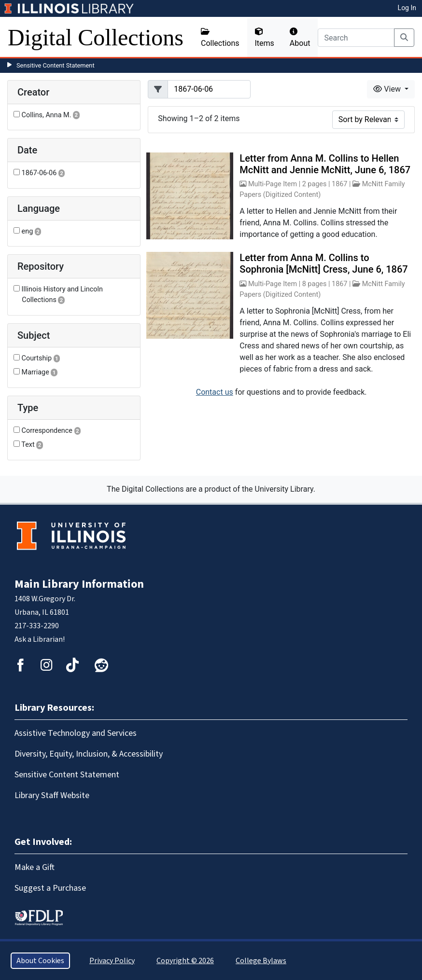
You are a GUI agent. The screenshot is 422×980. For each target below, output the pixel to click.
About (300, 38)
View (388, 89)
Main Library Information (79, 584)
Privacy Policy (112, 961)
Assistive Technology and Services (76, 733)
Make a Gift (35, 867)
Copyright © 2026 (185, 961)
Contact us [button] (215, 392)
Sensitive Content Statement (56, 65)
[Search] (356, 38)
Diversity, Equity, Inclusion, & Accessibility (89, 754)
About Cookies (40, 961)
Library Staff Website (52, 795)
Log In (407, 8)
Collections (220, 38)
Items (265, 38)
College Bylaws (261, 961)
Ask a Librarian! (40, 639)
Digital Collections (96, 37)
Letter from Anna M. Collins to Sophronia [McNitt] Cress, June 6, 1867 (324, 263)
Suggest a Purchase (50, 888)
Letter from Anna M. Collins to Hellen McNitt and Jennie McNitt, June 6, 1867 (325, 164)
